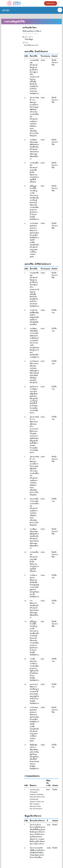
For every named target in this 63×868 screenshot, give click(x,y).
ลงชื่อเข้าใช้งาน (51, 3)
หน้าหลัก (6, 10)
